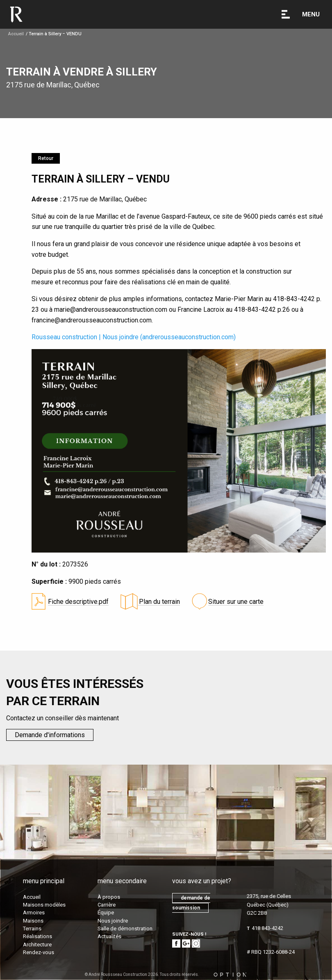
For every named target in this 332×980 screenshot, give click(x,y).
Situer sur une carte (236, 602)
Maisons (33, 921)
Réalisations (38, 936)
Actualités (109, 936)
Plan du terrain (158, 602)
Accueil (16, 34)
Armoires (34, 913)
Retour (46, 158)
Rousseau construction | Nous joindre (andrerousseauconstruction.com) (134, 337)
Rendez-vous (39, 952)
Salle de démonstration (125, 929)
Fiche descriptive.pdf (78, 602)
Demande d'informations (50, 735)
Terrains (32, 929)
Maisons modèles (44, 905)
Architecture (37, 945)
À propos (109, 897)
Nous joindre (113, 921)
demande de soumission (191, 903)
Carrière (107, 905)
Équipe (106, 913)
